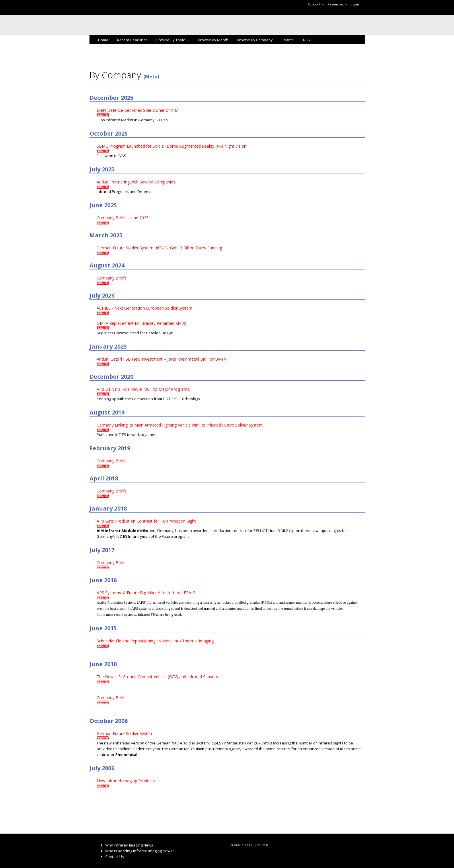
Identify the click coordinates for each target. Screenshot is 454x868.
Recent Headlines (132, 40)
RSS (306, 40)
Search (288, 40)
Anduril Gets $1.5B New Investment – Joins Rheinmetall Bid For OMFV (161, 359)
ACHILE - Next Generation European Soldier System (145, 308)
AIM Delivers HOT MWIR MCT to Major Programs (143, 389)
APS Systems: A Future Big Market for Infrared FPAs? (146, 593)
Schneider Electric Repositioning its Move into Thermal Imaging (155, 641)
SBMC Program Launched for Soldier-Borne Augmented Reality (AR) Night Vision (172, 146)
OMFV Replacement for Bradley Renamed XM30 (141, 323)
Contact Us (115, 857)
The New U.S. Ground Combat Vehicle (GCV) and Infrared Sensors (157, 677)
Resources (337, 4)
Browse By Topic (173, 40)
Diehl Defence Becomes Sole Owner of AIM (138, 110)
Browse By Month (213, 40)
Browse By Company (255, 40)
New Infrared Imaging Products (126, 781)
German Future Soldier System (125, 733)
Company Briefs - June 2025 (123, 218)
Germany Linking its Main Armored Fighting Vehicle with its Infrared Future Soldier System (180, 425)
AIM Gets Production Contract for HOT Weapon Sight (146, 521)
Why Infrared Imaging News (129, 845)
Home (103, 40)
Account (316, 4)
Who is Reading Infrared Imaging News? (140, 851)
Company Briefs (112, 278)
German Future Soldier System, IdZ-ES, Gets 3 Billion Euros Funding (159, 248)
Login (355, 4)
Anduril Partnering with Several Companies (136, 182)
